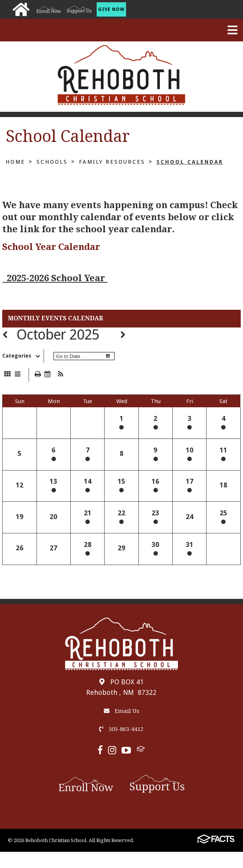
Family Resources (112, 162)
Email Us (121, 711)
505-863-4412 (121, 729)
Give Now (111, 9)
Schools (52, 162)
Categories (23, 356)
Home (15, 162)
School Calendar (190, 162)
